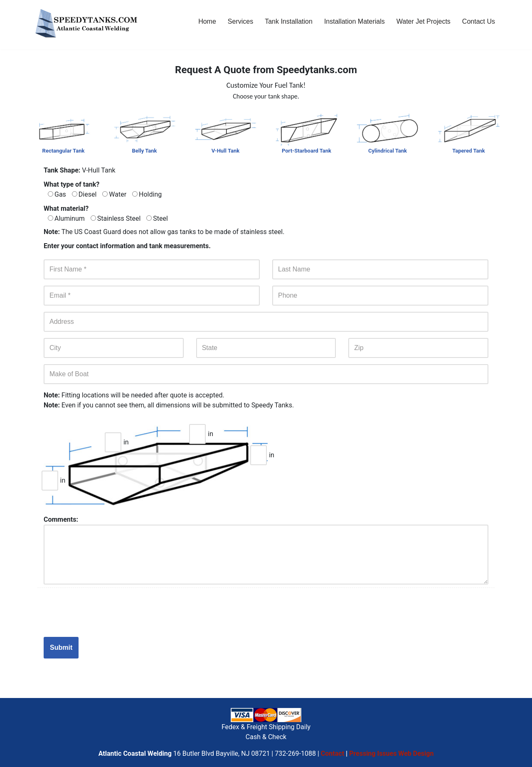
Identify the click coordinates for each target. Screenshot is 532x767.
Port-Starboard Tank (307, 151)
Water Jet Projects (424, 21)
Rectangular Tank (64, 151)
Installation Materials (355, 21)
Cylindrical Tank (388, 151)
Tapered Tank (469, 151)
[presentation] (107, 612)
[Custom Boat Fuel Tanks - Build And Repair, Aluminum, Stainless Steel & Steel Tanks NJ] (87, 25)
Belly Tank (145, 151)
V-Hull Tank (225, 151)
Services (240, 21)
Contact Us (479, 21)
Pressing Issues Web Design (391, 753)
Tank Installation (289, 21)
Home (207, 21)
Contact (332, 753)
